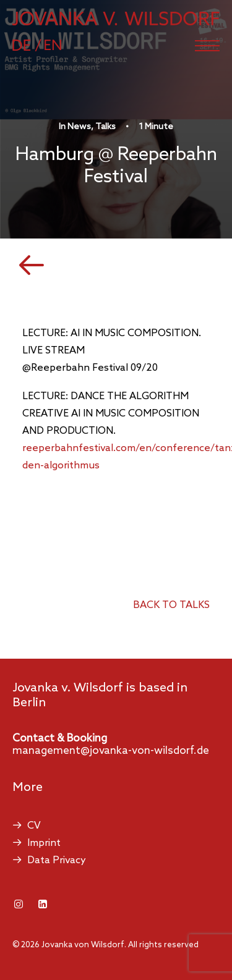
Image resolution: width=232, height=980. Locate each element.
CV (34, 826)
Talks (105, 127)
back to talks (171, 605)
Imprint (44, 843)
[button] (207, 46)
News (79, 127)
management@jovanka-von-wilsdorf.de (111, 751)
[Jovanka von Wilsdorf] (116, 19)
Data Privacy (57, 860)
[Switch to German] (33, 45)
